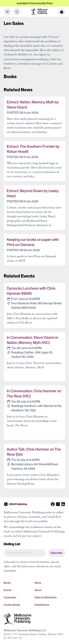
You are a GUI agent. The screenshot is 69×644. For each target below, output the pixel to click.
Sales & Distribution (46, 597)
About (38, 590)
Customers (10, 597)
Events (8, 590)
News (38, 583)
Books (7, 583)
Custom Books (12, 605)
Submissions (42, 605)
